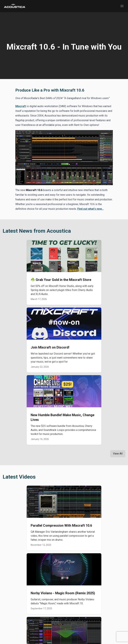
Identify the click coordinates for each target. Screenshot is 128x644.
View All (118, 454)
